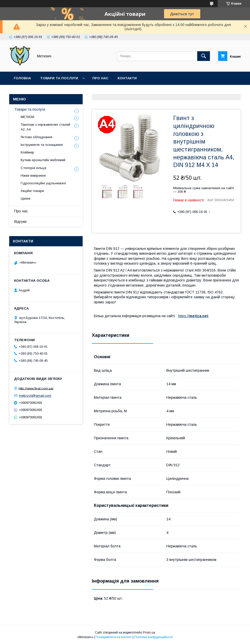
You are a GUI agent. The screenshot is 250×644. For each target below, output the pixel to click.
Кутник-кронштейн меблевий (43, 160)
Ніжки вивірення (33, 176)
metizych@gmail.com (35, 396)
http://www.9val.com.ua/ (36, 388)
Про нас (100, 78)
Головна (22, 78)
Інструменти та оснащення (42, 145)
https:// (184, 316)
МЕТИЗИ (27, 117)
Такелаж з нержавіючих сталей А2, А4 (45, 127)
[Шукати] (204, 56)
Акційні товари (32, 191)
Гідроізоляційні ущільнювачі (43, 183)
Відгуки (20, 222)
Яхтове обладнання (36, 137)
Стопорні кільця (33, 168)
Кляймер (27, 152)
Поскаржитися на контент (114, 637)
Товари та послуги (59, 78)
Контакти (127, 78)
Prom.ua (149, 633)
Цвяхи (26, 198)
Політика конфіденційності (154, 637)
